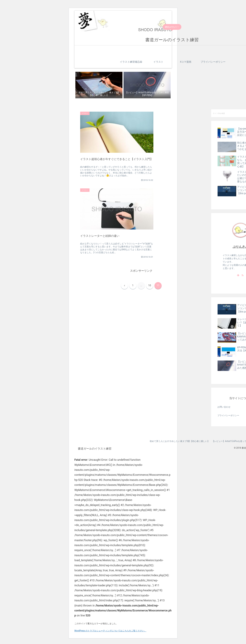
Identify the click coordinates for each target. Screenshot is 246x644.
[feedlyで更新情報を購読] (238, 275)
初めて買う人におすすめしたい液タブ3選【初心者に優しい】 (179, 441)
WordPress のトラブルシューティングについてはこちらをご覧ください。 (110, 631)
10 (150, 205)
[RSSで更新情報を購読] (243, 275)
